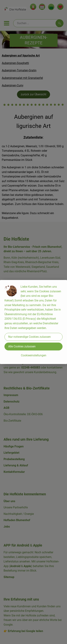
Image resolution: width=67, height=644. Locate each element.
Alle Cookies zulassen (22, 346)
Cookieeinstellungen (34, 355)
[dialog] (33, 322)
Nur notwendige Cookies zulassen (29, 337)
